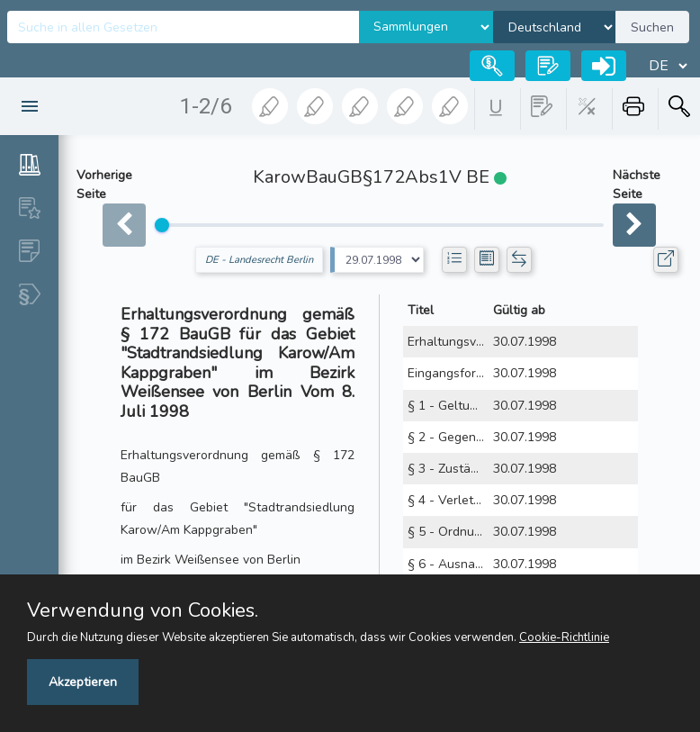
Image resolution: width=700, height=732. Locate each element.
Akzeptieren (83, 682)
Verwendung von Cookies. (143, 610)
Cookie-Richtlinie (564, 637)
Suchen (652, 27)
